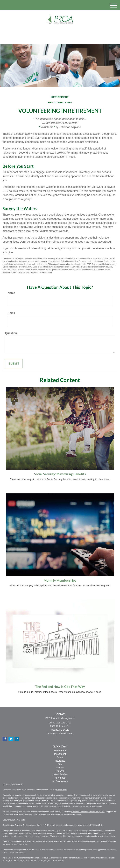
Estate (60, 757)
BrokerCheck (62, 790)
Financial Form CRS (15, 784)
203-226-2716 (60, 39)
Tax (60, 764)
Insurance (60, 761)
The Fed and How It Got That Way (60, 687)
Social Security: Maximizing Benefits (60, 474)
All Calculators (60, 781)
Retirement (60, 751)
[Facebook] (64, 31)
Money (60, 768)
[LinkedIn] (60, 31)
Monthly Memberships (60, 580)
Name (11, 293)
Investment (60, 754)
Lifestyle (60, 771)
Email (11, 313)
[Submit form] (14, 364)
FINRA (93, 825)
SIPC (100, 825)
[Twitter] (55, 31)
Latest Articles (60, 774)
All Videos (60, 778)
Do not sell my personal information (66, 814)
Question (11, 333)
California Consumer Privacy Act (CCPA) (88, 812)
